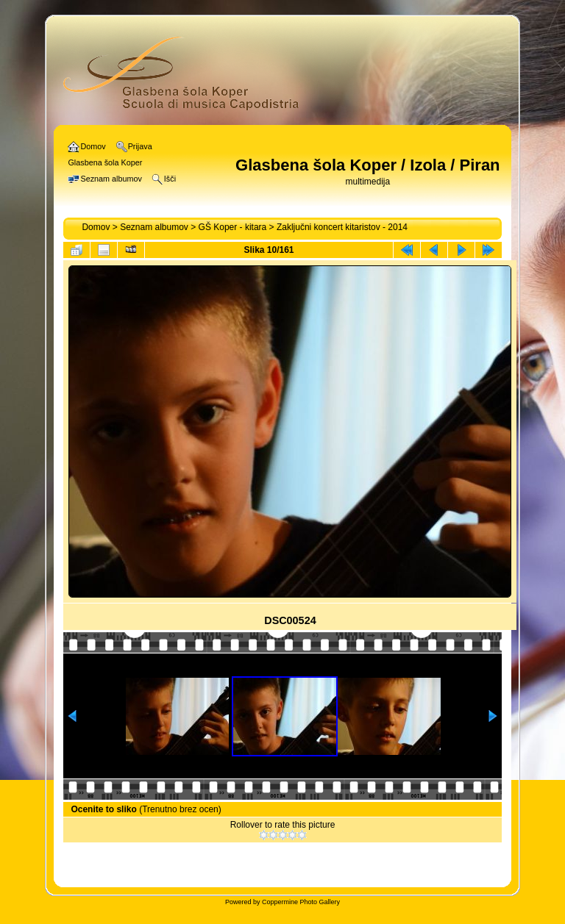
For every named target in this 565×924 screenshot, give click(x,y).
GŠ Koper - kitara (233, 227)
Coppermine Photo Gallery (301, 902)
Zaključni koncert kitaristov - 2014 (342, 227)
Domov (96, 227)
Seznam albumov (154, 227)
